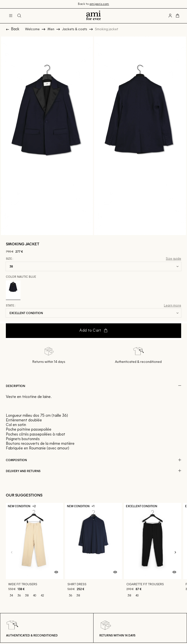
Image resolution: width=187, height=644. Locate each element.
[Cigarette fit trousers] (153, 553)
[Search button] (19, 16)
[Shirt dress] (94, 553)
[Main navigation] (11, 16)
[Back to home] (93, 16)
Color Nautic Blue (21, 277)
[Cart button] (178, 16)
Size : (9, 259)
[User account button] (170, 16)
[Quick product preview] (56, 572)
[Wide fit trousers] (34, 553)
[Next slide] (175, 553)
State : (11, 306)
